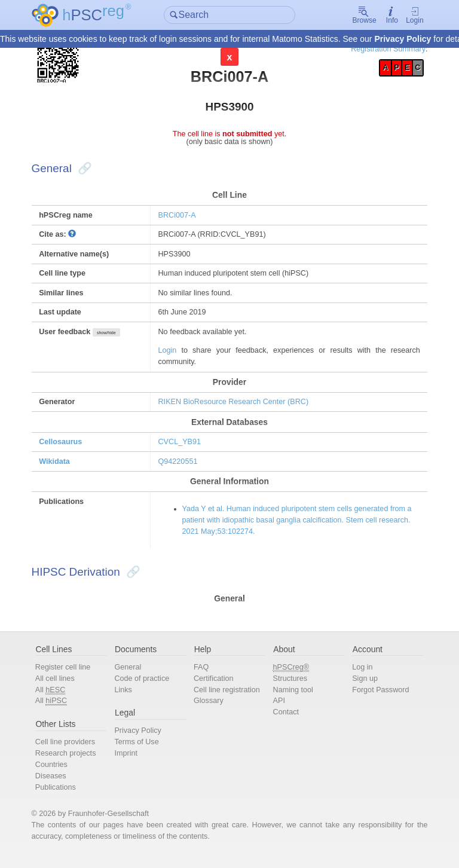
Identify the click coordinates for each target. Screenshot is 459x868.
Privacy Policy (403, 39)
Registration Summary (381, 49)
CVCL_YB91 (183, 447)
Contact (284, 721)
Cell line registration (228, 698)
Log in (358, 675)
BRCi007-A (180, 217)
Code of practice (146, 687)
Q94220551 (181, 467)
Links (127, 698)
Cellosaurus (68, 447)
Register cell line (70, 675)
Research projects (73, 762)
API (278, 710)
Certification (215, 687)
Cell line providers (72, 751)
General (132, 675)
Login (407, 16)
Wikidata (62, 467)
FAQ (203, 675)
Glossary (210, 710)
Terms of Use (141, 751)
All (57, 698)
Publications (62, 797)
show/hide (114, 337)
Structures (289, 687)
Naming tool (292, 698)
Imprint (130, 762)
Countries (58, 774)
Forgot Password (377, 698)
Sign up (361, 687)
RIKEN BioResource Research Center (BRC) (237, 407)
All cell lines (62, 687)
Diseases (58, 785)
